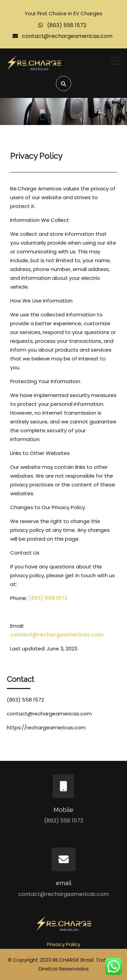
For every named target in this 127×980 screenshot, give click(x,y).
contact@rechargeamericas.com (67, 36)
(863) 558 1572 (67, 25)
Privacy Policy (64, 944)
